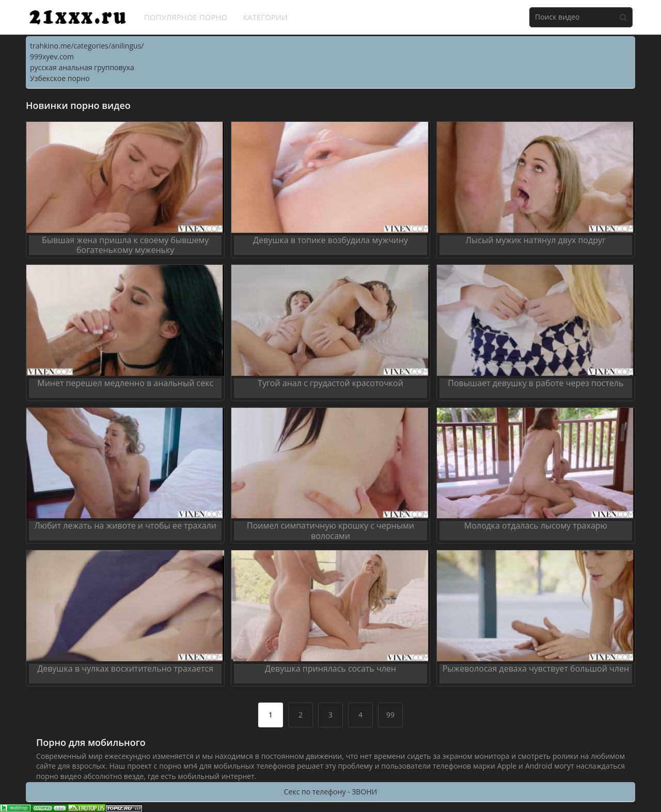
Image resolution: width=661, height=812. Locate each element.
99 (390, 715)
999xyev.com (52, 57)
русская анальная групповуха (82, 67)
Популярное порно (186, 17)
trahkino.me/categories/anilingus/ (87, 46)
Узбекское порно (60, 78)
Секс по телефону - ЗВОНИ (330, 792)
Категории (265, 17)
